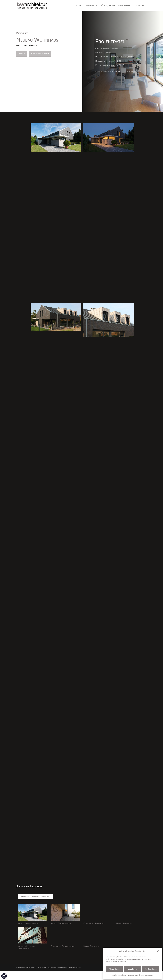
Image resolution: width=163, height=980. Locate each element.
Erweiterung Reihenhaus (94, 923)
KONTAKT (141, 6)
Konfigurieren (151, 969)
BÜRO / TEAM (108, 6)
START (80, 6)
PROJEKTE (92, 6)
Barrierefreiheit (75, 968)
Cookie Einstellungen (120, 975)
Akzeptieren (114, 969)
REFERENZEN (125, 6)
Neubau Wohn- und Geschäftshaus (26, 947)
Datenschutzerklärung (136, 975)
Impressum (149, 975)
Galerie (22, 54)
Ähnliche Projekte (40, 54)
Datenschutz (62, 968)
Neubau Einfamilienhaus (28, 923)
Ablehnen (132, 969)
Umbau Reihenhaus (124, 923)
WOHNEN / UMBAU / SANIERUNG (35, 897)
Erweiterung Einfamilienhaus (63, 946)
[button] (158, 951)
